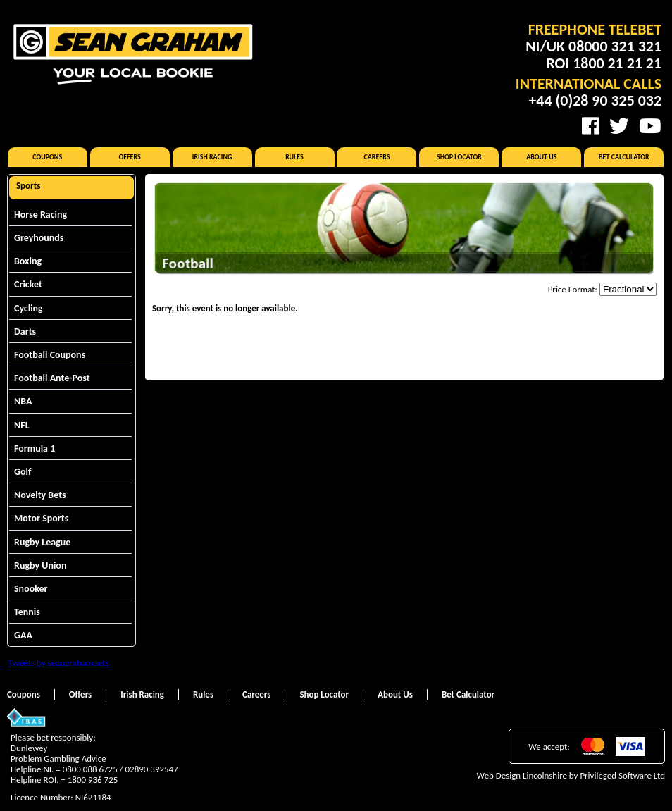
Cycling (29, 308)
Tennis (27, 612)
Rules (294, 157)
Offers (130, 157)
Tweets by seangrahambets (59, 663)
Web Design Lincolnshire (522, 775)
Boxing (28, 261)
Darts (25, 332)
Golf (23, 472)
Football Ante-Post (52, 378)
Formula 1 (35, 448)
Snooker (31, 589)
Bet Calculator (624, 157)
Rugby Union (40, 565)
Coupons (47, 157)
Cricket (28, 284)
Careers (377, 157)
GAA (23, 635)
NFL (22, 425)
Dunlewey (29, 748)
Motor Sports (41, 518)
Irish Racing (212, 157)
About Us (541, 157)
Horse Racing (41, 215)
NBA (23, 401)
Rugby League (42, 542)
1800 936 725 (93, 780)
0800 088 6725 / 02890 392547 (120, 769)
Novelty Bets (40, 495)
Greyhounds (39, 238)
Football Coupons (50, 355)
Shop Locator (459, 157)
